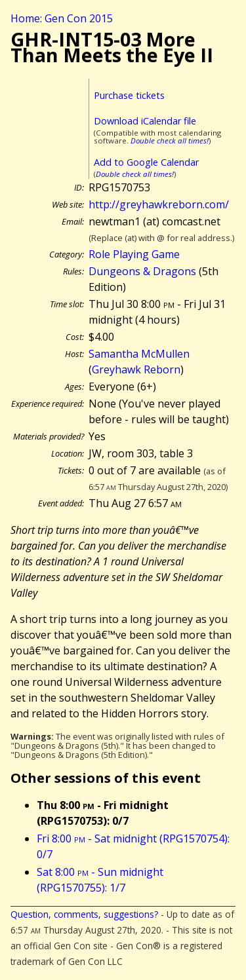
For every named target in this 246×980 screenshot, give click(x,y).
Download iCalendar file (145, 121)
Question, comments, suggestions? (84, 914)
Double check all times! (170, 141)
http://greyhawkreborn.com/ (159, 204)
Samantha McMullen (139, 354)
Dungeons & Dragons (142, 271)
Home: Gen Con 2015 (62, 18)
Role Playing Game (134, 254)
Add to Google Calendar (146, 162)
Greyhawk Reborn (136, 369)
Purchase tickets (129, 95)
